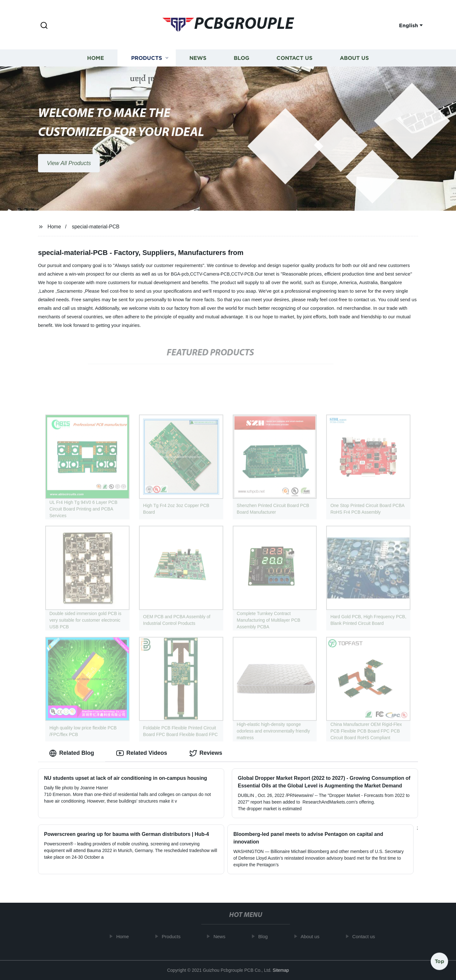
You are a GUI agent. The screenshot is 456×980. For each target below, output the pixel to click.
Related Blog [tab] (72, 753)
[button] (44, 26)
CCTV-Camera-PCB (210, 274)
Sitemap (281, 970)
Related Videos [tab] (142, 753)
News (198, 59)
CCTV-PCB (242, 274)
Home (95, 59)
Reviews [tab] (206, 753)
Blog (241, 59)
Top (440, 961)
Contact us (294, 59)
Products (147, 59)
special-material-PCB (96, 227)
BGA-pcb (180, 274)
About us (354, 59)
